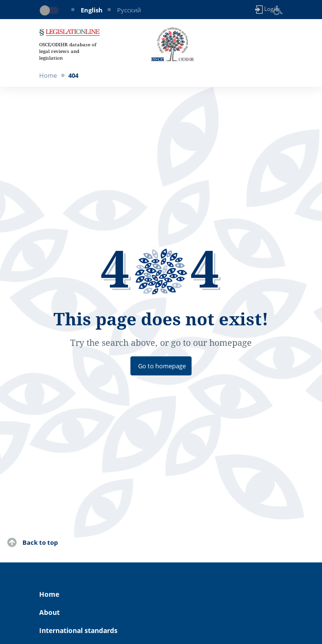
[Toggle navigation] (277, 44)
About (49, 612)
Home (48, 75)
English (92, 10)
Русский (129, 10)
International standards (78, 630)
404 (73, 75)
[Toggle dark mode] (51, 10)
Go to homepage (162, 366)
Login (267, 9)
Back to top (40, 542)
